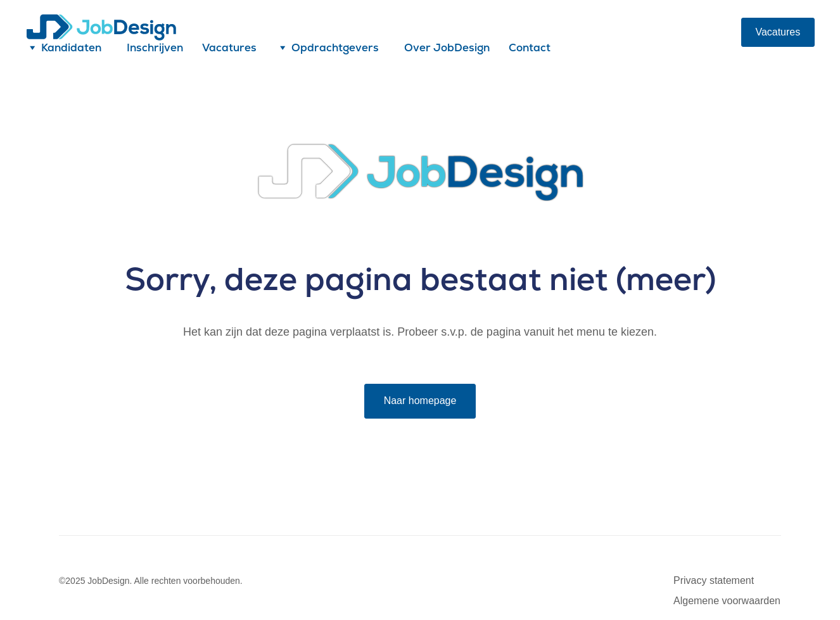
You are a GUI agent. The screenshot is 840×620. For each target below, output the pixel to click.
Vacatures (229, 48)
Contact (530, 48)
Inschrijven (155, 48)
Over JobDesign (447, 48)
